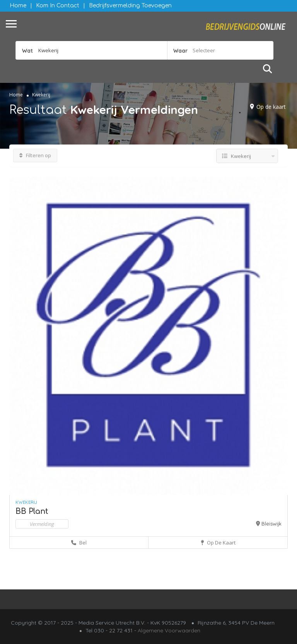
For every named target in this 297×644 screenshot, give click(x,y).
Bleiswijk (271, 524)
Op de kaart (271, 107)
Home (18, 6)
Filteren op (35, 155)
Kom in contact (58, 6)
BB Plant (32, 511)
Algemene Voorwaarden (169, 630)
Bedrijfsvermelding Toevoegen (130, 6)
